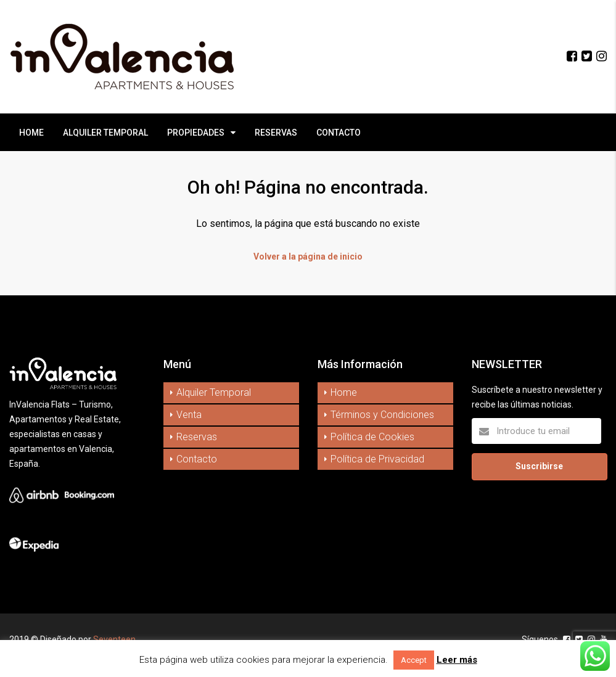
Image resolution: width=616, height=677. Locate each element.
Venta (189, 415)
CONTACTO (339, 133)
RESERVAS (276, 133)
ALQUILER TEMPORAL (105, 133)
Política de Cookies (372, 437)
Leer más (457, 660)
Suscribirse (539, 466)
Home (344, 392)
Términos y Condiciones (382, 415)
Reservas (197, 437)
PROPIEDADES (196, 133)
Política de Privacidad (377, 459)
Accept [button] (414, 660)
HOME (31, 133)
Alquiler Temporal (214, 392)
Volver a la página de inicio (308, 256)
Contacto (197, 459)
